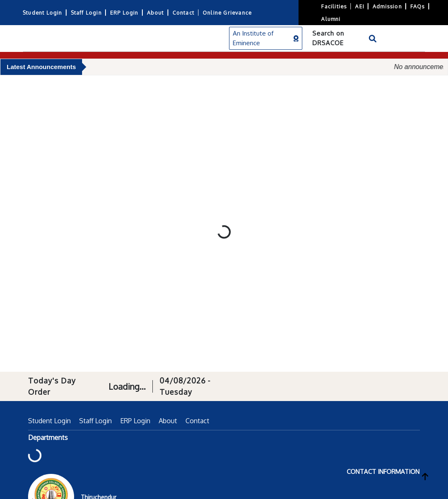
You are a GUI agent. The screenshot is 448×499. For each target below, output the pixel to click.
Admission (387, 6)
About (156, 13)
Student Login (42, 13)
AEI (360, 6)
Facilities (334, 6)
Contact (183, 13)
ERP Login (124, 13)
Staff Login (86, 13)
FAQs (418, 6)
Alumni (331, 19)
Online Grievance (227, 13)
